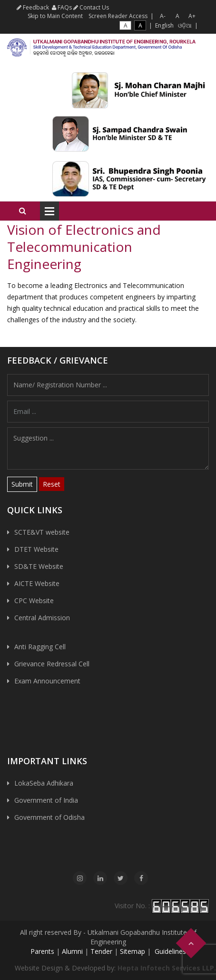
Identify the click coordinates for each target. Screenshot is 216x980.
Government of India (46, 800)
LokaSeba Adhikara (44, 783)
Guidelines (169, 951)
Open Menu (49, 211)
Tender (101, 951)
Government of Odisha (49, 817)
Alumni (72, 951)
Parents (42, 951)
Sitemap (133, 951)
